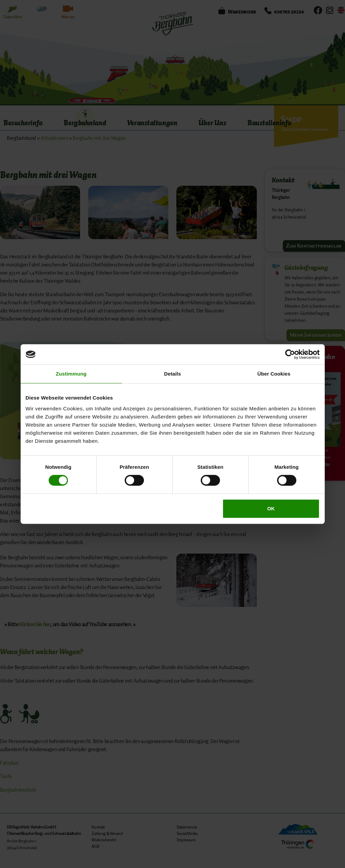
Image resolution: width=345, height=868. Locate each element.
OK (271, 508)
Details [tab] (173, 374)
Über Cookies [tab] (274, 374)
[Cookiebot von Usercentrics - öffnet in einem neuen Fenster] (290, 354)
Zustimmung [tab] (71, 374)
